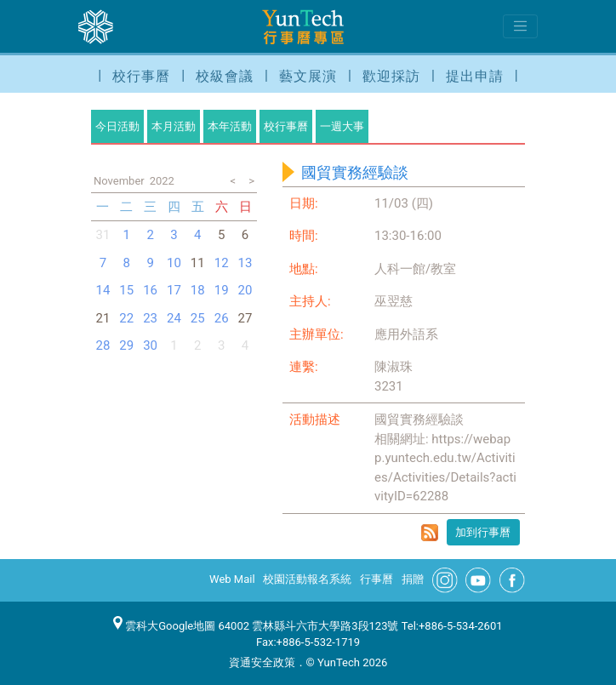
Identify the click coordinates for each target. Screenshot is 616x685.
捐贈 (413, 579)
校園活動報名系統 (307, 579)
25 (198, 318)
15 (126, 290)
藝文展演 (308, 76)
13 (245, 263)
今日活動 (117, 126)
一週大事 (342, 126)
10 (174, 263)
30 (150, 345)
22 (126, 318)
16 (150, 290)
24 (174, 318)
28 (103, 345)
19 (222, 290)
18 (198, 290)
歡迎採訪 (391, 76)
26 (222, 318)
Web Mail (232, 579)
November (119, 181)
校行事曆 (141, 76)
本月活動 (174, 126)
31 (103, 235)
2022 (162, 181)
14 (103, 290)
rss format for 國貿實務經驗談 (430, 533)
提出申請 (475, 76)
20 (245, 290)
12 (222, 263)
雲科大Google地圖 (164, 626)
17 (174, 290)
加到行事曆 (483, 532)
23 (150, 318)
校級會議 (225, 76)
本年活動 (230, 126)
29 (126, 345)
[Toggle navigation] (520, 26)
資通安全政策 (262, 662)
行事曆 (376, 579)
